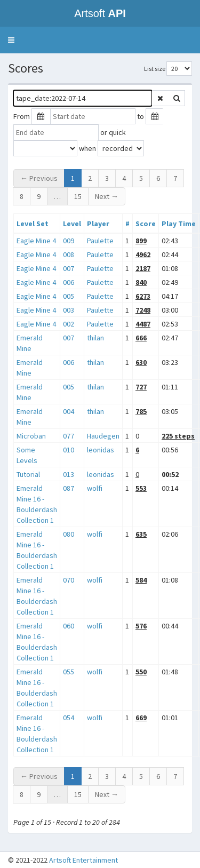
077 (69, 436)
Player (98, 224)
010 (69, 450)
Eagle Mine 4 (36, 241)
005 (69, 296)
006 (69, 282)
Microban (31, 436)
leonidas (101, 450)
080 (69, 534)
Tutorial (28, 474)
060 (69, 626)
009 (69, 241)
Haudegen (103, 436)
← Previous (39, 178)
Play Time (179, 224)
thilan (95, 338)
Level (72, 224)
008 (69, 254)
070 (69, 580)
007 (69, 268)
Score (146, 224)
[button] (11, 40)
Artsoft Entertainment (83, 860)
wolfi (95, 488)
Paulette (100, 241)
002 (69, 324)
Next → (107, 196)
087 (69, 488)
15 (78, 196)
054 (69, 718)
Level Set (33, 224)
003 (69, 310)
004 (69, 411)
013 (69, 474)
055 (69, 672)
